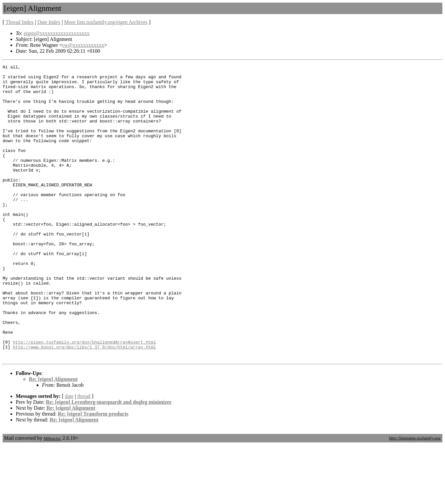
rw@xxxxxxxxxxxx (83, 45)
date (69, 455)
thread (84, 455)
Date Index (49, 22)
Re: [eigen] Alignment (53, 438)
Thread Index (20, 22)
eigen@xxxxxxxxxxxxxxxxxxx (56, 33)
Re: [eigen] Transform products (93, 473)
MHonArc (52, 497)
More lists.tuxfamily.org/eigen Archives (106, 22)
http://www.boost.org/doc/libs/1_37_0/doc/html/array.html (84, 404)
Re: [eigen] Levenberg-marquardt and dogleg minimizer (109, 461)
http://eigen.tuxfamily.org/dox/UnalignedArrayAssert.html (84, 398)
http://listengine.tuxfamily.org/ (415, 497)
